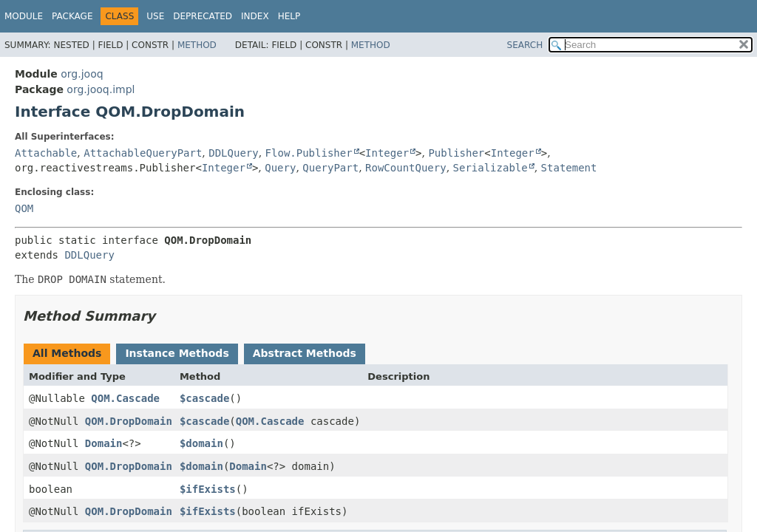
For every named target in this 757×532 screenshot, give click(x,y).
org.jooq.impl (101, 89)
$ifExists (208, 489)
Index (255, 16)
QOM (24, 208)
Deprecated (203, 16)
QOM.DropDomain (129, 421)
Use (155, 16)
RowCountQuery (406, 168)
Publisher (456, 153)
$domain (201, 443)
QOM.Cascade (125, 398)
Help (289, 16)
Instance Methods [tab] (177, 353)
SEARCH (525, 45)
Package (72, 16)
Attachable (46, 153)
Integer (387, 153)
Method (197, 45)
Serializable (490, 168)
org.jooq (82, 74)
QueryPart (330, 168)
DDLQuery (233, 153)
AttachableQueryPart (143, 153)
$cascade (204, 398)
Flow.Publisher (309, 153)
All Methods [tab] (67, 353)
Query (280, 168)
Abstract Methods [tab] (305, 353)
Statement (569, 168)
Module (24, 16)
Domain (104, 443)
